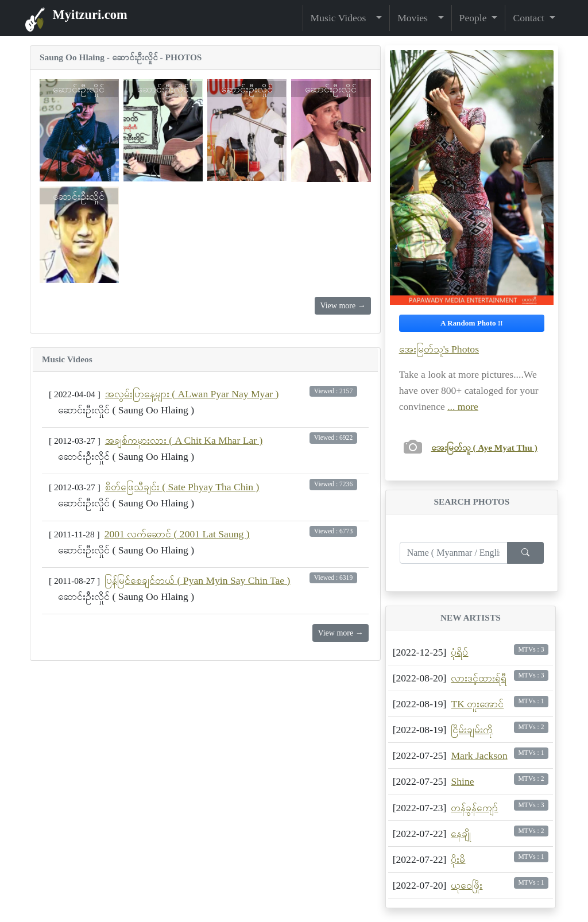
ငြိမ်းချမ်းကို (472, 730)
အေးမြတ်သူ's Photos (439, 349)
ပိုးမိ (458, 859)
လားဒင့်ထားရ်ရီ (479, 678)
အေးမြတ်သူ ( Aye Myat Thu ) (484, 448)
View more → (343, 306)
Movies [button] (416, 18)
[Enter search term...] (454, 553)
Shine (462, 781)
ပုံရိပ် (459, 652)
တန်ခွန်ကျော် (474, 808)
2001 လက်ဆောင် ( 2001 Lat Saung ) (177, 534)
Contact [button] (530, 18)
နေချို (461, 834)
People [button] (474, 18)
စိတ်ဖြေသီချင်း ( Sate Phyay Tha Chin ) (182, 487)
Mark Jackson (479, 756)
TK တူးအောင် (477, 704)
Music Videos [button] (342, 18)
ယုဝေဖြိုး (467, 885)
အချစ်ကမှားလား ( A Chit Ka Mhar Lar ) (184, 440)
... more (463, 406)
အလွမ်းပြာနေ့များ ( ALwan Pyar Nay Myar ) (192, 394)
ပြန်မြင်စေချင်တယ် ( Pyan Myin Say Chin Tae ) (197, 580)
